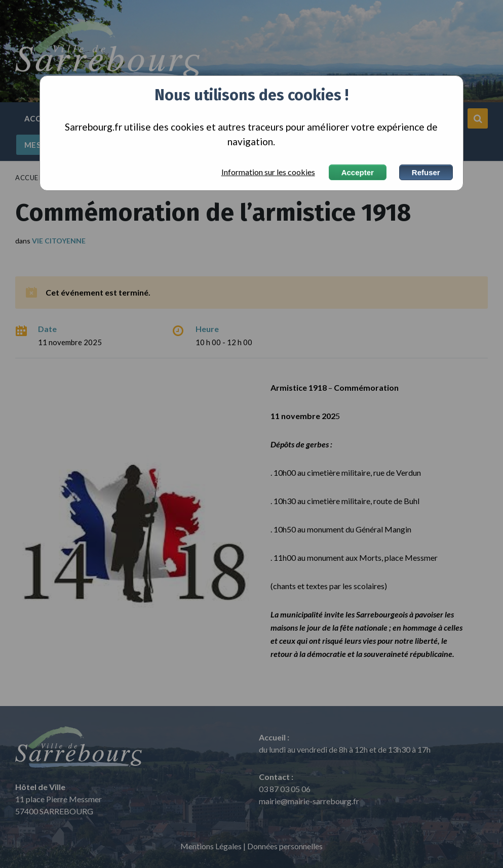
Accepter (358, 172)
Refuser (426, 172)
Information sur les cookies (268, 172)
